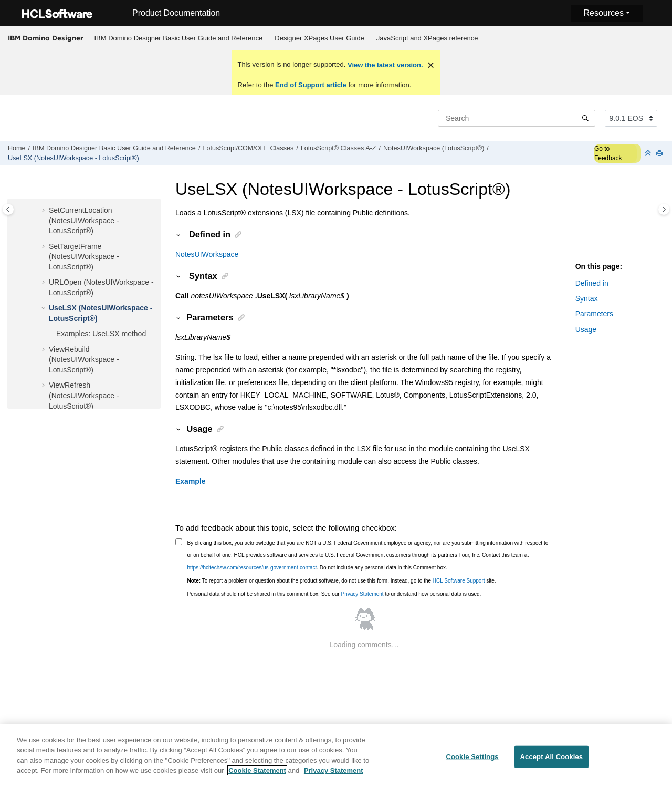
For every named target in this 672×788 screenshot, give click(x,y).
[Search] (585, 118)
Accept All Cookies (552, 764)
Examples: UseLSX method (101, 334)
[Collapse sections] (649, 154)
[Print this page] (660, 154)
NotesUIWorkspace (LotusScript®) (434, 148)
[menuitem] (178, 38)
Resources (603, 13)
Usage (586, 329)
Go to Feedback (608, 153)
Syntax (587, 298)
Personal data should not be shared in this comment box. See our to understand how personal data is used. (334, 594)
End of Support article (311, 85)
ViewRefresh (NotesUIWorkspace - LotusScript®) (84, 395)
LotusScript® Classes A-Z (339, 148)
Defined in (592, 283)
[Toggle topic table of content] (664, 209)
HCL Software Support (459, 581)
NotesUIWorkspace (207, 254)
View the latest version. (384, 65)
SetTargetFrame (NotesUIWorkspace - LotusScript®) (84, 257)
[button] (45, 211)
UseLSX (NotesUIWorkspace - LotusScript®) (73, 158)
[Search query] (517, 118)
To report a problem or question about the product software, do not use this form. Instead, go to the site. (342, 581)
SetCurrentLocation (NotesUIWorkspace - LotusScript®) (84, 220)
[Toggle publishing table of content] (8, 209)
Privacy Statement (362, 594)
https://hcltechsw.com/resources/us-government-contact (252, 568)
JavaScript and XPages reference (427, 38)
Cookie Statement (257, 777)
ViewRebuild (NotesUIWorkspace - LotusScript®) (84, 360)
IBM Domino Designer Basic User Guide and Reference (179, 38)
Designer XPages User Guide (319, 38)
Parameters (594, 314)
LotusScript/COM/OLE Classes (248, 148)
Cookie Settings (472, 764)
